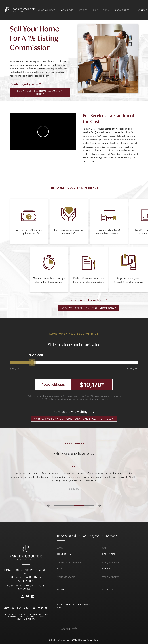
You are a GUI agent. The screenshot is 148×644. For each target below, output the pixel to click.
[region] (74, 480)
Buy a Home (67, 10)
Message (63, 589)
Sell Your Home (47, 10)
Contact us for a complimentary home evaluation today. (74, 419)
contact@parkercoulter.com (26, 586)
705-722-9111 (26, 589)
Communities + (123, 10)
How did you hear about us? (74, 606)
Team (106, 10)
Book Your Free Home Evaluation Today (40, 92)
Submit (66, 629)
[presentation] (77, 621)
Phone (106, 569)
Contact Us (40, 608)
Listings (83, 10)
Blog (95, 10)
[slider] (32, 362)
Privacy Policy (86, 640)
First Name (64, 554)
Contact (142, 10)
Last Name (109, 554)
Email (61, 569)
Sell (27, 608)
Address (108, 589)
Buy (19, 608)
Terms (97, 640)
